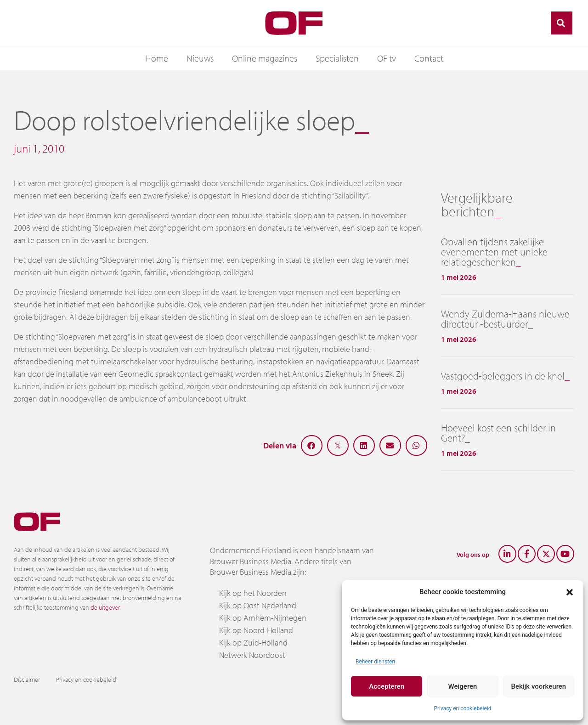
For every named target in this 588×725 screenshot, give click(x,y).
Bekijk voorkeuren (538, 686)
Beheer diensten (375, 662)
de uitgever (105, 607)
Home (157, 58)
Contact (429, 58)
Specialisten (337, 58)
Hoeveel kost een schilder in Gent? (498, 433)
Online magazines (265, 58)
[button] (570, 592)
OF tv (387, 58)
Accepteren (387, 686)
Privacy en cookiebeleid (462, 708)
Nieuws (200, 58)
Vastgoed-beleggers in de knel (503, 376)
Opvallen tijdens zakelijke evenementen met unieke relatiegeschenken (494, 252)
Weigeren (463, 686)
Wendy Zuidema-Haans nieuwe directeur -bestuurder (505, 319)
